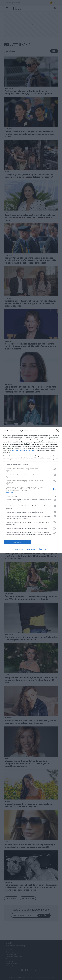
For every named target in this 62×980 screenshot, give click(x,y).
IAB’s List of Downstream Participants (24, 450)
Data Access (31, 549)
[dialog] (31, 490)
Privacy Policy (42, 549)
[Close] (58, 431)
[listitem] (31, 465)
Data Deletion (20, 549)
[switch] (54, 469)
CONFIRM (18, 542)
